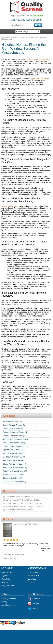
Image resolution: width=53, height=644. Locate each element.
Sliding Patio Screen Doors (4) (14, 464)
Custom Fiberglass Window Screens (20, 497)
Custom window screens (11, 206)
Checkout (38, 16)
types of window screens (40, 79)
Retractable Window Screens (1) (15, 432)
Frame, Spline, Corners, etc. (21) (15, 446)
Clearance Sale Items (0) (13, 478)
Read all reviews (9, 558)
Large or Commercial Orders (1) (15, 482)
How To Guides (34, 572)
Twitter (35, 609)
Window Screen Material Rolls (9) (16, 439)
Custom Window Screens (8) (14, 425)
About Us (31, 582)
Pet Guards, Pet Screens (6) (14, 460)
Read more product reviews (13, 555)
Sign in (14, 16)
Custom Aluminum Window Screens (19, 510)
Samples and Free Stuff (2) (13, 475)
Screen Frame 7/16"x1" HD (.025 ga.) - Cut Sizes (24, 507)
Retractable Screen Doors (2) (14, 436)
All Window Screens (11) (12, 422)
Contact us (32, 579)
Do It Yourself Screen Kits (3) (14, 457)
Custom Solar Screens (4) (13, 429)
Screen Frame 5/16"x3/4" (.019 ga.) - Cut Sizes (24, 500)
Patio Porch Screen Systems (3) (15, 471)
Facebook (36, 599)
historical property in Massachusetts (37, 59)
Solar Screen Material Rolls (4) (15, 443)
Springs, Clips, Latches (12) (13, 450)
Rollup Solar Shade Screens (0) (15, 468)
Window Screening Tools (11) (14, 453)
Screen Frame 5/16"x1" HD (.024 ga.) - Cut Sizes (24, 503)
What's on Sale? (34, 576)
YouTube (36, 603)
